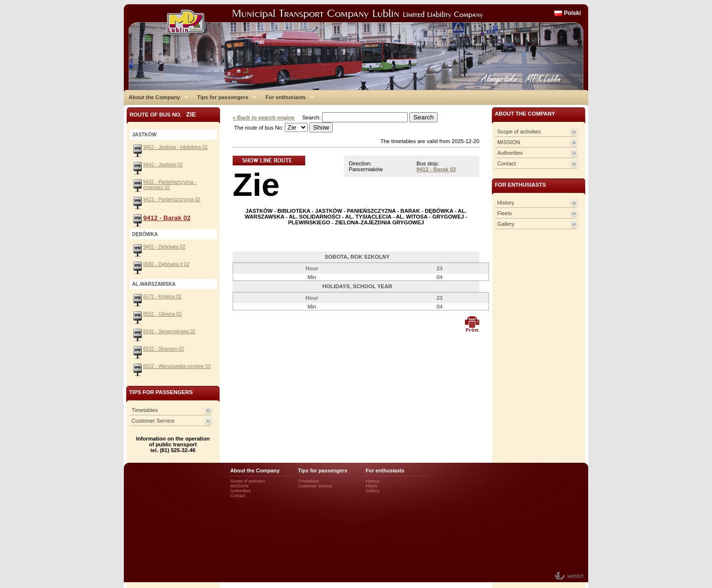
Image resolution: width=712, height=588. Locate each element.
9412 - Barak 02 (436, 169)
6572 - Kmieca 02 (162, 297)
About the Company (156, 97)
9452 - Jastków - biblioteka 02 (175, 147)
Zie (256, 184)
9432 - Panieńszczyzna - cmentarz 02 (170, 185)
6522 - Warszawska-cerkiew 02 (177, 366)
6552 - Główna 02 (163, 314)
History (506, 203)
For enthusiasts (287, 97)
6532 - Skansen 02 (164, 349)
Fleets (504, 213)
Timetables (145, 410)
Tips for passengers (224, 97)
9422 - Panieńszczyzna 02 (172, 199)
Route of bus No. (163, 114)
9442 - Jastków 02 (163, 165)
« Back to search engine (264, 118)
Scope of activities (519, 132)
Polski (572, 13)
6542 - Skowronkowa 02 (169, 331)
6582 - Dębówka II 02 (166, 264)
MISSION (509, 142)
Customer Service (153, 421)
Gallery (506, 224)
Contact (507, 163)
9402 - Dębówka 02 (164, 247)
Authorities (510, 153)
